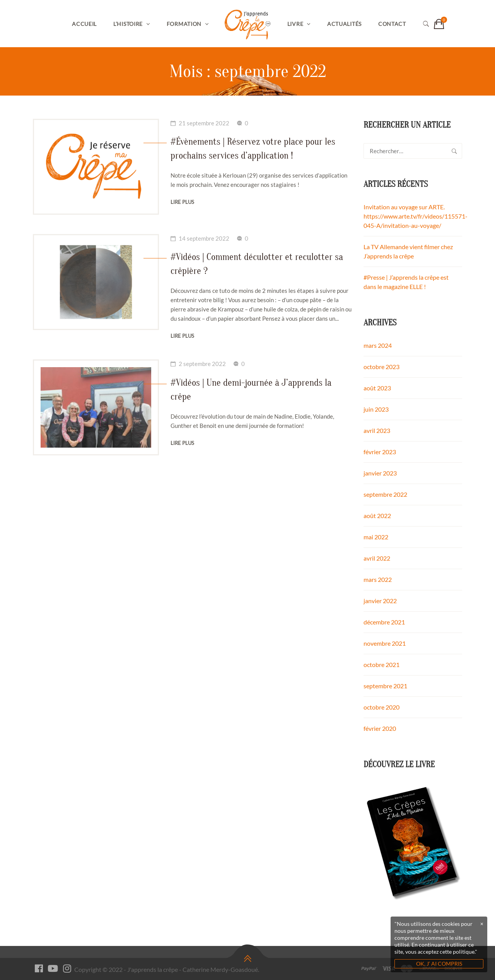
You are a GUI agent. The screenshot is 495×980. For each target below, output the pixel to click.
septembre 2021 (385, 686)
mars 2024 (378, 345)
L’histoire (128, 24)
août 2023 (377, 388)
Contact (392, 24)
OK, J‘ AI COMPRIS (439, 964)
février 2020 (380, 728)
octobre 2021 (381, 664)
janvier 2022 (380, 601)
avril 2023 (377, 430)
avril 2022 (377, 558)
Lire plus (182, 202)
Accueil (84, 24)
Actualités (344, 24)
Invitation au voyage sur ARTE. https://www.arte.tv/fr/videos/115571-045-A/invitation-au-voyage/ (416, 216)
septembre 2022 (385, 494)
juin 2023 (376, 409)
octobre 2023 (381, 367)
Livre (295, 24)
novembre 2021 (385, 643)
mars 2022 (378, 579)
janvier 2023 (380, 473)
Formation (184, 24)
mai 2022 (376, 537)
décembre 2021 (384, 622)
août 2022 (377, 516)
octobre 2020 (381, 707)
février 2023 (380, 452)
